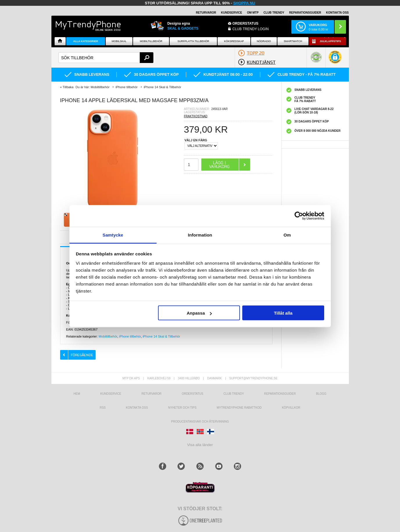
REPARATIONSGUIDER (305, 13)
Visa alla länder (200, 445)
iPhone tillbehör (130, 336)
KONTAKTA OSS (337, 13)
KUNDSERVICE (232, 13)
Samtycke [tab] (113, 235)
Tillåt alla (283, 313)
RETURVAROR (206, 13)
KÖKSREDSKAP (234, 41)
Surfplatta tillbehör (193, 41)
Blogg (321, 394)
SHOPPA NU (244, 3)
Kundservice (111, 394)
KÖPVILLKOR (291, 408)
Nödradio (264, 41)
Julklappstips (330, 41)
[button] (335, 60)
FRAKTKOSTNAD (196, 116)
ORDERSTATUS (245, 24)
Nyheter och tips (182, 408)
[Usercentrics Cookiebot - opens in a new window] (299, 216)
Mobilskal (119, 41)
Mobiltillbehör (151, 41)
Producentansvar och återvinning (200, 422)
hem (77, 394)
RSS (103, 408)
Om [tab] (287, 235)
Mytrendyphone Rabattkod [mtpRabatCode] (239, 408)
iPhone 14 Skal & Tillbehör (161, 336)
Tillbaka (68, 87)
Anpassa (199, 313)
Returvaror (151, 394)
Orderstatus (193, 394)
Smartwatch (293, 41)
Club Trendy (274, 13)
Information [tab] (200, 235)
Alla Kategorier (86, 41)
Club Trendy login (251, 29)
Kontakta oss (137, 408)
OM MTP (253, 13)
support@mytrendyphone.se (253, 378)
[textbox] (106, 58)
